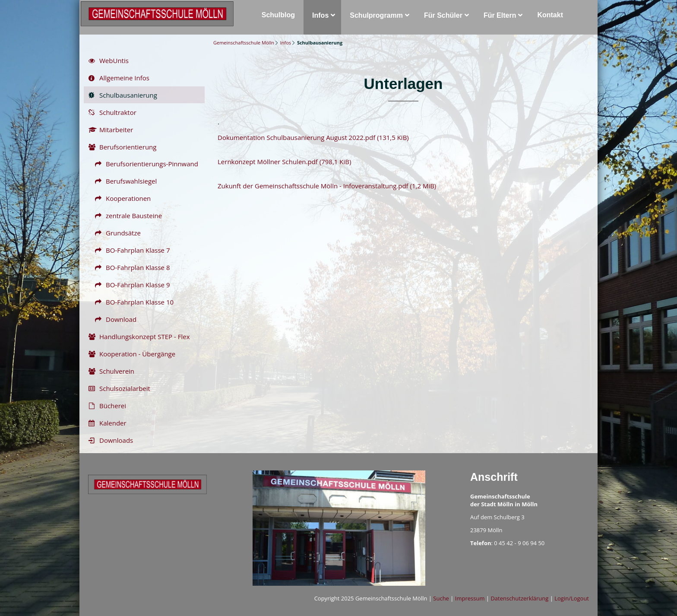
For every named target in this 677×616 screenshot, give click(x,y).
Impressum (470, 598)
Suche (441, 598)
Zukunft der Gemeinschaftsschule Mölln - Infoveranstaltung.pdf (327, 186)
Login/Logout (572, 598)
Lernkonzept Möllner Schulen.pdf (284, 162)
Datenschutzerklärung (519, 598)
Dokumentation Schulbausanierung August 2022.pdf (313, 137)
